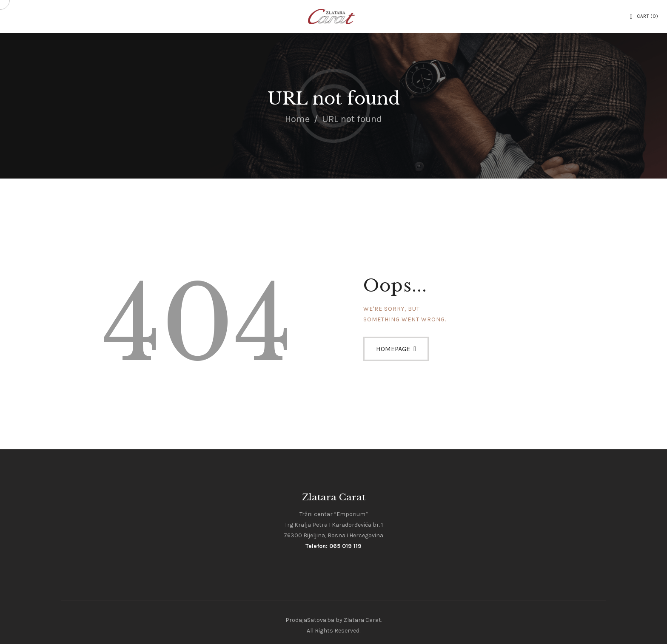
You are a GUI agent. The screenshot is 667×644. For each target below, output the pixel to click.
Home (297, 119)
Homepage (393, 349)
